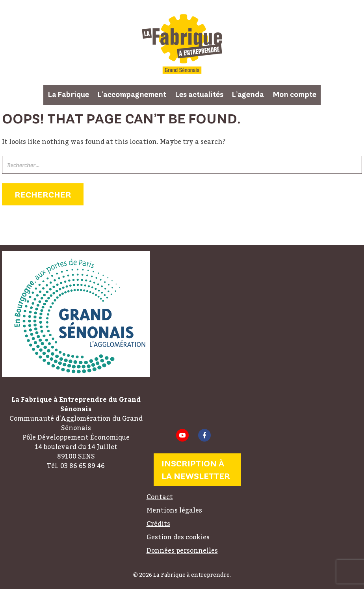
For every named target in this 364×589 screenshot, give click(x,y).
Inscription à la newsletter (196, 470)
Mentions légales (174, 510)
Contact (160, 497)
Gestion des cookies (178, 537)
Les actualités (199, 95)
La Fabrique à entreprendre (182, 44)
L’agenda (248, 95)
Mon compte (295, 95)
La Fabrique (69, 95)
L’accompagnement (132, 95)
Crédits (158, 524)
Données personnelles (182, 550)
